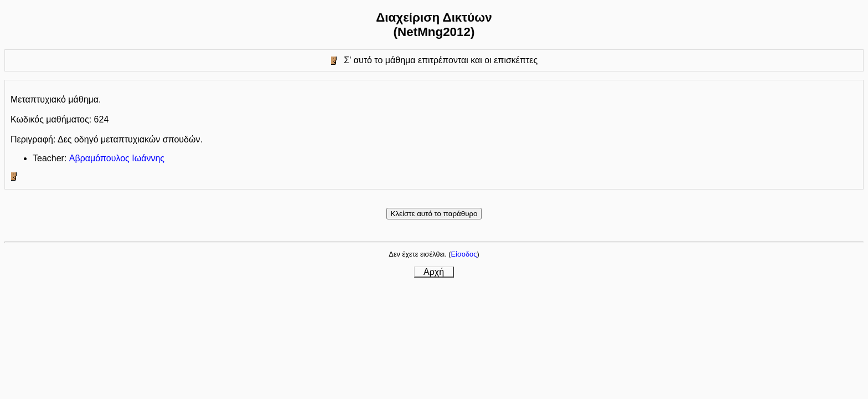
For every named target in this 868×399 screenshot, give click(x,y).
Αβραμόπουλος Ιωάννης (117, 158)
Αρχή (434, 272)
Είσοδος (464, 254)
